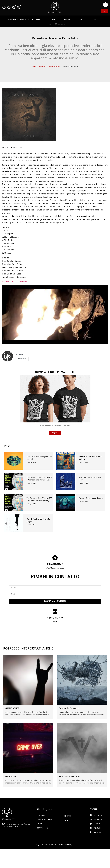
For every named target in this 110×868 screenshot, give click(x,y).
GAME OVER (11, 776)
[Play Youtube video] (55, 314)
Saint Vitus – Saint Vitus (70, 776)
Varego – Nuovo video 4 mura (91, 498)
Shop (95, 19)
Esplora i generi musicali (19, 19)
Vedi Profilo (22, 359)
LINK (55, 622)
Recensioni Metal (54, 67)
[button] (105, 5)
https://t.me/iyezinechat (55, 568)
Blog (55, 19)
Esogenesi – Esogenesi (69, 708)
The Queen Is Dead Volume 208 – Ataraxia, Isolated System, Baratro (39, 501)
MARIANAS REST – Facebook (15, 282)
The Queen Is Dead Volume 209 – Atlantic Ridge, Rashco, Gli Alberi (39, 480)
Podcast (69, 19)
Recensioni (42, 67)
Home (34, 67)
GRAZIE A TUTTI (12, 708)
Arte (82, 19)
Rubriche (40, 19)
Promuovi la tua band (57, 24)
